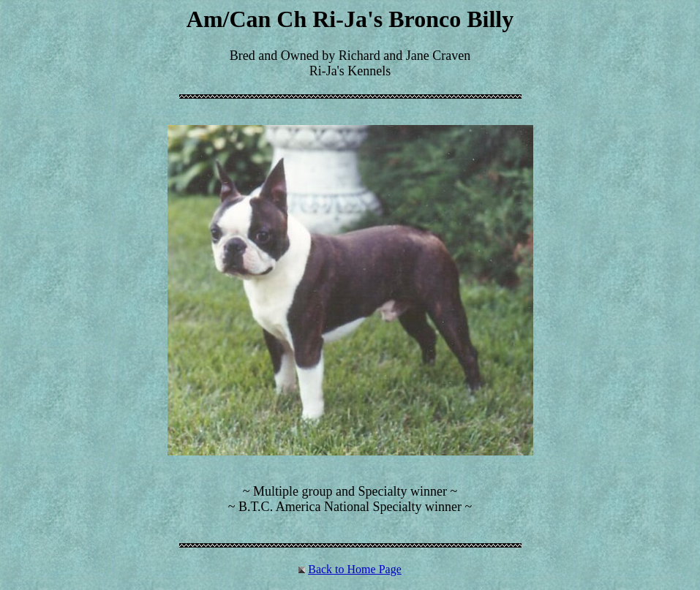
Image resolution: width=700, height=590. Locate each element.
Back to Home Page (355, 569)
